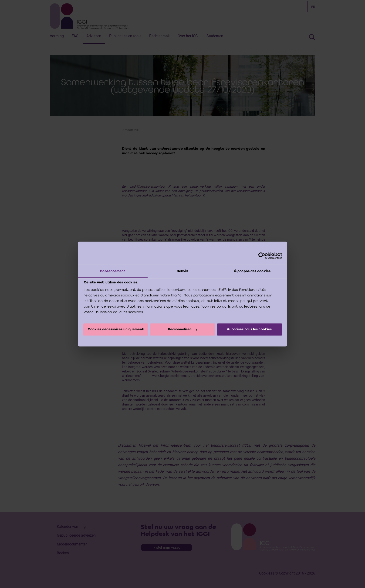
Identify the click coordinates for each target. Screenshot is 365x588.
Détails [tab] (183, 271)
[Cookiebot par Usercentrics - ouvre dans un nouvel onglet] (262, 256)
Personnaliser (183, 329)
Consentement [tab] (113, 271)
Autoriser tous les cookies (249, 329)
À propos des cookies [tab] (252, 271)
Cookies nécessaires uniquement (116, 329)
